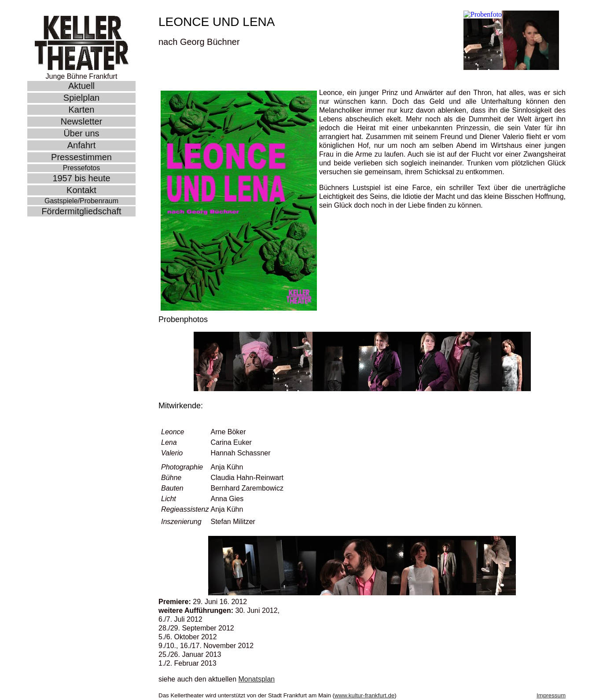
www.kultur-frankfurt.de (364, 695)
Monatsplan (256, 679)
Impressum (551, 695)
